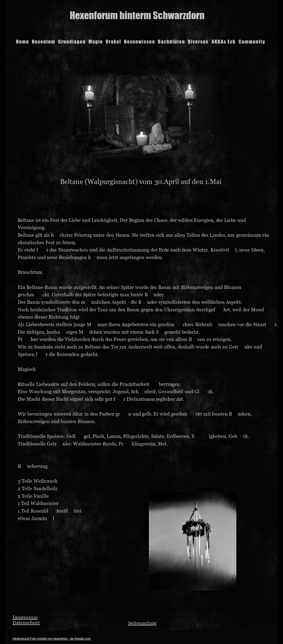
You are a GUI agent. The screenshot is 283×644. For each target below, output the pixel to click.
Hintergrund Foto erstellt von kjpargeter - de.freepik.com (52, 639)
